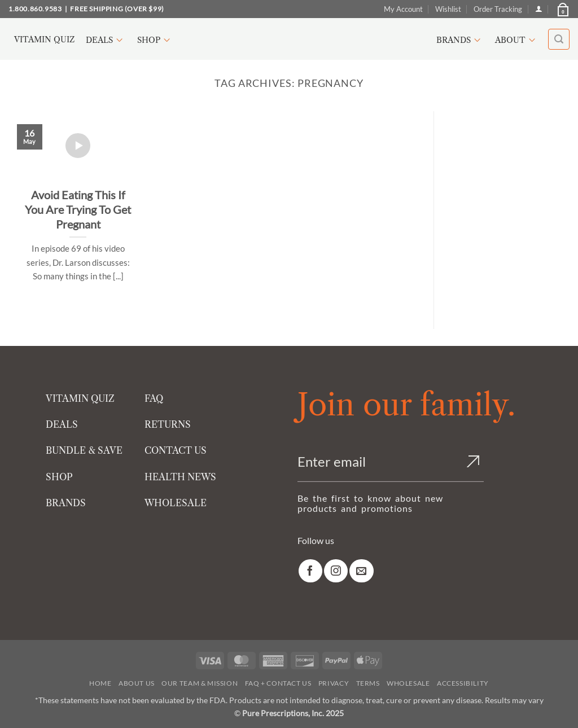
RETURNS (168, 424)
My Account (403, 9)
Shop (155, 40)
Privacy (334, 683)
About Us (137, 683)
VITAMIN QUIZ (80, 398)
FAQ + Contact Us (278, 683)
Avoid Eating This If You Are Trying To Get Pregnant (78, 209)
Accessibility (463, 683)
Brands (460, 40)
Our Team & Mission (200, 683)
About (517, 40)
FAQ (154, 398)
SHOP (59, 477)
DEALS (62, 424)
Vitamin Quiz (44, 40)
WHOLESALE (176, 503)
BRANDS (66, 503)
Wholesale (408, 683)
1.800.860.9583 (35, 9)
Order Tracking (498, 9)
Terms (368, 683)
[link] (310, 571)
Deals (106, 40)
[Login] (539, 9)
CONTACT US (176, 450)
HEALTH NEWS (180, 477)
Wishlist (448, 9)
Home (100, 683)
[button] (562, 9)
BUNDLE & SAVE (84, 450)
